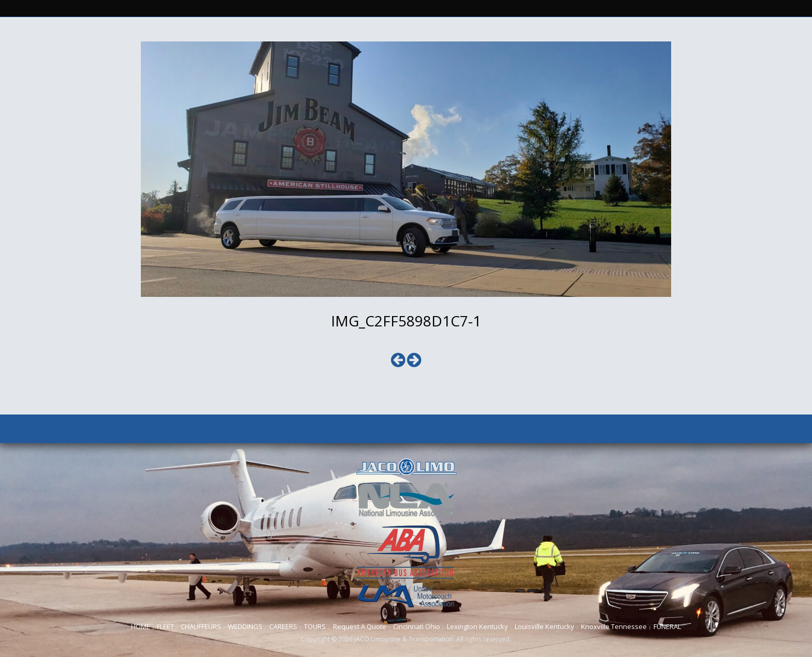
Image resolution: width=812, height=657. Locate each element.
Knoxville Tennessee (614, 626)
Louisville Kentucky (545, 626)
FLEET (165, 626)
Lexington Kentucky (477, 626)
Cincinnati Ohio (417, 626)
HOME (141, 626)
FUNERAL (667, 626)
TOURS (315, 626)
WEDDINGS (245, 626)
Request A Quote (360, 626)
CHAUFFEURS (201, 626)
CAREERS (283, 626)
